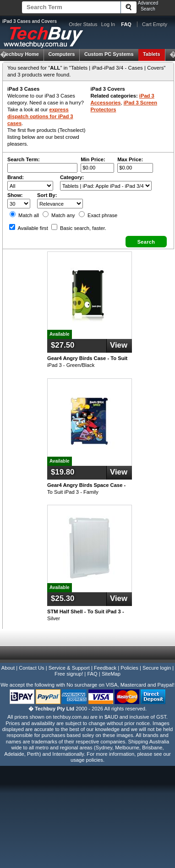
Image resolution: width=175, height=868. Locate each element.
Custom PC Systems (109, 54)
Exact (98, 215)
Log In (108, 24)
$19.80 (63, 472)
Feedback (105, 668)
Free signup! (69, 674)
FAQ (92, 674)
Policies (129, 668)
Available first (29, 228)
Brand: (16, 177)
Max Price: (130, 159)
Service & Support (69, 668)
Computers (61, 54)
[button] (146, 242)
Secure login (157, 668)
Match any (59, 215)
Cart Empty (155, 24)
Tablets (152, 54)
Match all (24, 215)
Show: (15, 195)
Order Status (83, 24)
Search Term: (24, 159)
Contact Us (31, 668)
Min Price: (93, 159)
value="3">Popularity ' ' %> (60, 204)
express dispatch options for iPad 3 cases (40, 116)
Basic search (79, 228)
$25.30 (63, 598)
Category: (72, 177)
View (119, 345)
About (8, 668)
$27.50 (63, 345)
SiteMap (111, 674)
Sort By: (47, 195)
